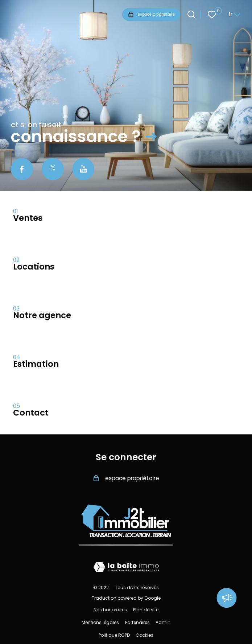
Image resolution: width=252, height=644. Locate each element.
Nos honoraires (110, 610)
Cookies (144, 635)
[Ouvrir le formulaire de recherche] (191, 15)
